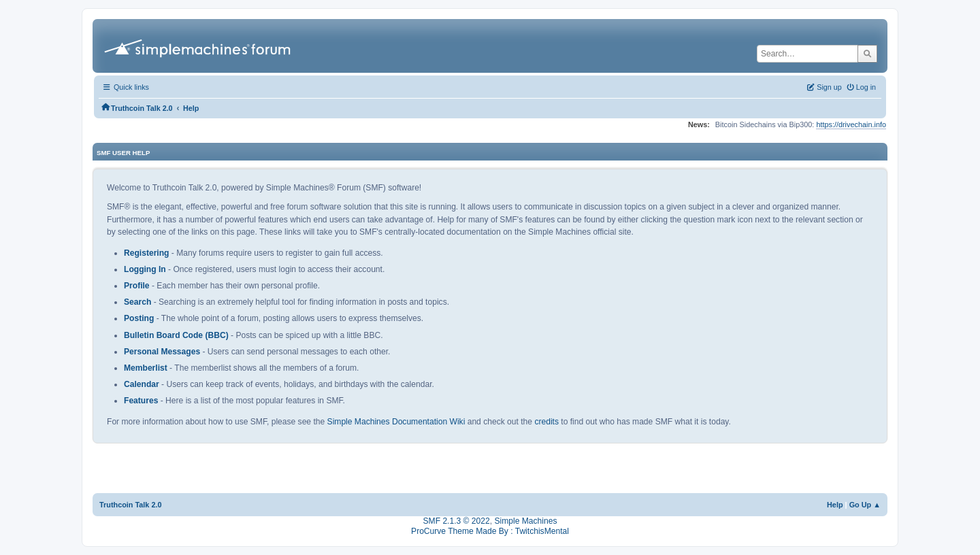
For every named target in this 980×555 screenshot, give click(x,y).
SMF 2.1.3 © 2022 (457, 521)
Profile (137, 286)
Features (141, 401)
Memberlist (146, 368)
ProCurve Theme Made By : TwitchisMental (490, 531)
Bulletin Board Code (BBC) (176, 335)
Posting (139, 318)
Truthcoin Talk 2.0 (131, 505)
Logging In (145, 269)
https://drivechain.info (851, 124)
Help (835, 505)
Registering (146, 253)
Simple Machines (525, 521)
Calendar (142, 384)
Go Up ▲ (865, 505)
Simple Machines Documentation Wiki (396, 422)
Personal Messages (162, 352)
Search (137, 302)
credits (546, 422)
